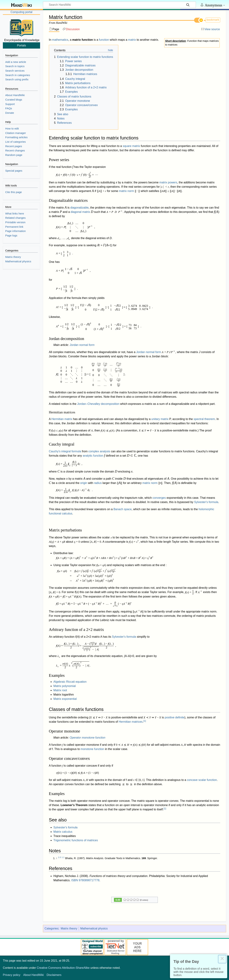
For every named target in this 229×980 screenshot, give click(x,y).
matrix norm (126, 191)
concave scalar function (202, 780)
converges (159, 498)
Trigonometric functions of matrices (76, 840)
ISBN (75, 880)
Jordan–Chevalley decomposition (98, 404)
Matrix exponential (65, 699)
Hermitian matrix (62, 419)
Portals (21, 45)
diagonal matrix (80, 212)
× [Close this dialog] (222, 959)
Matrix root (60, 690)
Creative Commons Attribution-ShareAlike (63, 968)
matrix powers (168, 182)
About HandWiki (34, 975)
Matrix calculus (63, 832)
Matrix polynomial (65, 686)
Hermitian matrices (131, 722)
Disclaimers (54, 975)
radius (98, 483)
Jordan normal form (82, 345)
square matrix (131, 146)
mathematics (60, 40)
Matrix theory (69, 928)
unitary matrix (160, 419)
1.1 (63, 857)
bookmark (213, 20)
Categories (51, 928)
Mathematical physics (94, 928)
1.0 (59, 857)
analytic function (93, 456)
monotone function (92, 749)
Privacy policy (12, 975)
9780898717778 (89, 880)
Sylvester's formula (206, 502)
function (104, 40)
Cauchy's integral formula (65, 451)
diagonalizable (79, 208)
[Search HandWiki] (119, 5)
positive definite (175, 717)
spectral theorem (204, 419)
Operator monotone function (87, 738)
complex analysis (99, 451)
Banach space (122, 509)
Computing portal (21, 12)
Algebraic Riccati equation (70, 682)
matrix (132, 40)
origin (84, 483)
